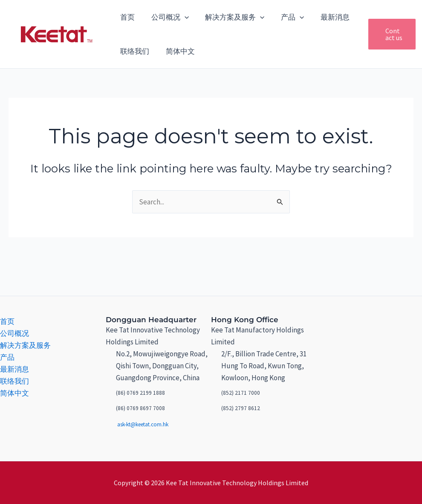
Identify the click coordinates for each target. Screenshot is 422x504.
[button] (387, 34)
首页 (127, 17)
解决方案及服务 (230, 17)
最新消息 (327, 17)
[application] (182, 17)
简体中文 (177, 51)
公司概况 (167, 17)
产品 (286, 17)
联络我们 (134, 51)
